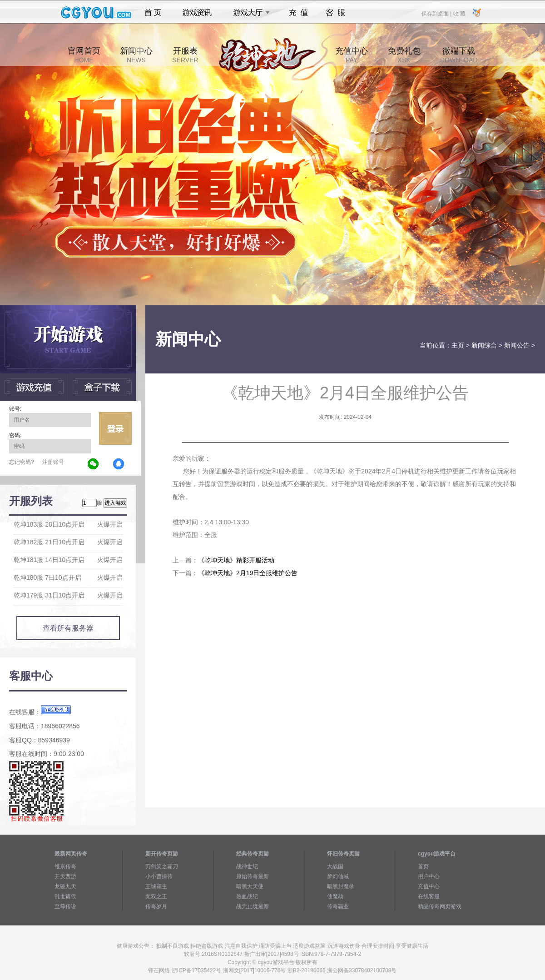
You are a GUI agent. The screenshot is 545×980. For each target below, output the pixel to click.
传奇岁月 (156, 906)
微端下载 (459, 55)
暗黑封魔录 (341, 886)
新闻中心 (136, 55)
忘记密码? (22, 462)
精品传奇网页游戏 (440, 906)
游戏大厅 (249, 13)
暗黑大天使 (250, 886)
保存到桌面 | (437, 13)
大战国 (335, 866)
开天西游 (65, 876)
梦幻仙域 (338, 876)
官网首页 (84, 55)
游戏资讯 (197, 13)
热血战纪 (247, 896)
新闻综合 (484, 345)
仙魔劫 (335, 896)
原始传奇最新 (253, 876)
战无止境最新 (253, 906)
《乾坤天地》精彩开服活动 (236, 560)
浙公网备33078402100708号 (362, 970)
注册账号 (53, 462)
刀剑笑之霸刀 (162, 866)
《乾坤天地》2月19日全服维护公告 (248, 573)
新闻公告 (517, 345)
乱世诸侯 (65, 896)
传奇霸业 (338, 906)
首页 (153, 13)
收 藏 (459, 13)
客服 (336, 13)
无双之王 (156, 896)
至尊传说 (65, 906)
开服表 (185, 55)
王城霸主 (156, 886)
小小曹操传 (159, 876)
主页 (458, 345)
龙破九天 (65, 886)
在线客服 (429, 896)
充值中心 (352, 55)
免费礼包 (404, 55)
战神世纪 (247, 866)
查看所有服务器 (68, 628)
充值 (298, 13)
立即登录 (115, 428)
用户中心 (429, 876)
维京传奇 (65, 866)
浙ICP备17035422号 (196, 970)
